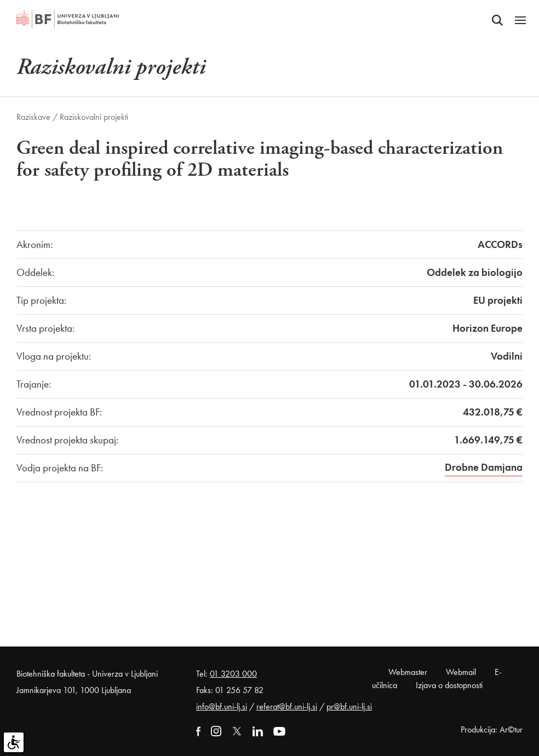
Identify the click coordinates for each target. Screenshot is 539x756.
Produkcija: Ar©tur (492, 729)
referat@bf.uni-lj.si (287, 706)
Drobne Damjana (484, 467)
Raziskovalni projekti (94, 117)
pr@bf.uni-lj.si (349, 706)
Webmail (461, 672)
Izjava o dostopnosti (449, 685)
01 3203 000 (233, 674)
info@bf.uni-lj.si (222, 706)
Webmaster (408, 672)
